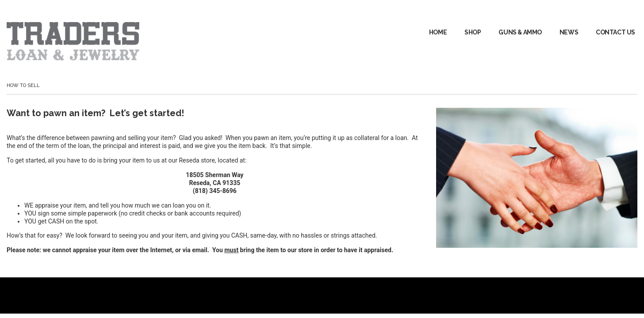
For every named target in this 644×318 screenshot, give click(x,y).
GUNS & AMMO (520, 32)
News (569, 32)
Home (438, 32)
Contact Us (615, 32)
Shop (473, 32)
